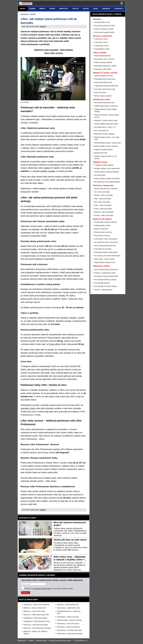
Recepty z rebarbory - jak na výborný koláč (107, 168)
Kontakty (31, 640)
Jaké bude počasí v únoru (102, 22)
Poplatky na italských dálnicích (104, 150)
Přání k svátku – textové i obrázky (104, 259)
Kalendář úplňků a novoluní (103, 225)
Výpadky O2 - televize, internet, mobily (106, 120)
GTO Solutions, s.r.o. (81, 640)
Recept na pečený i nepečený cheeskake (107, 172)
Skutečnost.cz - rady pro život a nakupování (37, 605)
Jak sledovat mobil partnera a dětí (104, 103)
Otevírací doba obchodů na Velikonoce (106, 189)
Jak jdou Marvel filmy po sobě (103, 82)
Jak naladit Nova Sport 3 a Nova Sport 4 (106, 242)
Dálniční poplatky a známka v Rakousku (106, 146)
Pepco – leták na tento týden (103, 205)
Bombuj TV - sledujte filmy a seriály (105, 273)
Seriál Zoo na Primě (100, 92)
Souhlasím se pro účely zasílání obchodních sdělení (49, 589)
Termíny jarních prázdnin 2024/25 (104, 32)
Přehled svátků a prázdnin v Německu (106, 222)
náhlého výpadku (48, 171)
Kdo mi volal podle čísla (101, 130)
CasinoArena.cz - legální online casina (68, 608)
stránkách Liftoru (28, 408)
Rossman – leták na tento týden (104, 215)
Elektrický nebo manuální (46, 50)
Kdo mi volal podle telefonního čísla (105, 246)
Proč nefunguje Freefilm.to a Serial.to (105, 280)
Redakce (43, 27)
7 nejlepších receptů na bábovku (104, 165)
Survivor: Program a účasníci (103, 96)
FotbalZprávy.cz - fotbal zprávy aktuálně (35, 618)
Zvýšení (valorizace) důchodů (103, 62)
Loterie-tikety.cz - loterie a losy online (68, 617)
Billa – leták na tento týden (102, 202)
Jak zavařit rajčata (100, 175)
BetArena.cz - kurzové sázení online (34, 611)
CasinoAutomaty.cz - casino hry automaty (69, 620)
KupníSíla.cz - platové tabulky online (68, 605)
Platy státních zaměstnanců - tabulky (105, 66)
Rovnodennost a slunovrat (102, 236)
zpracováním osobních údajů (42, 589)
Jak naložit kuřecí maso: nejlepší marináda (107, 182)
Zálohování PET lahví (101, 153)
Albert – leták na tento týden (103, 199)
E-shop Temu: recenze (101, 39)
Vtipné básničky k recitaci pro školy (105, 262)
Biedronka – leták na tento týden (104, 212)
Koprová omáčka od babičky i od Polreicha (107, 178)
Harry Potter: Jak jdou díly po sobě (105, 89)
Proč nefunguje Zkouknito (102, 283)
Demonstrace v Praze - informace (104, 59)
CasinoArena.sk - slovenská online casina (69, 630)
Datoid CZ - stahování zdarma (103, 290)
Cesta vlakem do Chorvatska (103, 249)
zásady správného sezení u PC (65, 253)
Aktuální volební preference (103, 56)
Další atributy (67, 50)
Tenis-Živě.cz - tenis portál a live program (36, 625)
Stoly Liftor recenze (54, 53)
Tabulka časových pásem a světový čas (106, 106)
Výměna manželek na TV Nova (104, 76)
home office (55, 344)
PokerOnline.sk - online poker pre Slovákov (70, 634)
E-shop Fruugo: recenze (102, 46)
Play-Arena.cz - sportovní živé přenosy (68, 627)
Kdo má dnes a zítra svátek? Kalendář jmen (107, 256)
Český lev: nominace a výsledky (104, 29)
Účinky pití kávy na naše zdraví (70, 540)
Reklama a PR (22, 640)
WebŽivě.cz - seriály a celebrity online (35, 608)
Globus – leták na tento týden (103, 209)
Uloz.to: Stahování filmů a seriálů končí (106, 269)
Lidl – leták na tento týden (102, 192)
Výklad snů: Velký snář (101, 229)
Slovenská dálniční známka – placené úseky (108, 143)
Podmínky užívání (41, 640)
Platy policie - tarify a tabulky (103, 69)
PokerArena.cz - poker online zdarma (68, 624)
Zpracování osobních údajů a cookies (60, 640)
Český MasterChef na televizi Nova (105, 79)
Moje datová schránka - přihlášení (104, 134)
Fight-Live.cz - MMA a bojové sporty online (36, 615)
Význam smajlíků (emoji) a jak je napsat (106, 124)
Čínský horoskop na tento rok (103, 232)
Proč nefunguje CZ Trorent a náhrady (105, 286)
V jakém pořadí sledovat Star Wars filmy (106, 86)
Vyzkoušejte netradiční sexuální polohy (106, 252)
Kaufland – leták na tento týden (104, 195)
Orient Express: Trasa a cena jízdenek (106, 239)
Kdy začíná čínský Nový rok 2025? (105, 26)
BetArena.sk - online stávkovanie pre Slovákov (37, 628)
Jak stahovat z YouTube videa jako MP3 (106, 276)
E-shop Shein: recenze (101, 42)
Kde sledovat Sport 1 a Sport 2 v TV (105, 127)
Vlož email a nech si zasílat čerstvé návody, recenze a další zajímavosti (52, 580)
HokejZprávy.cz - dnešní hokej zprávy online (37, 621)
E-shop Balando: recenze (102, 49)
